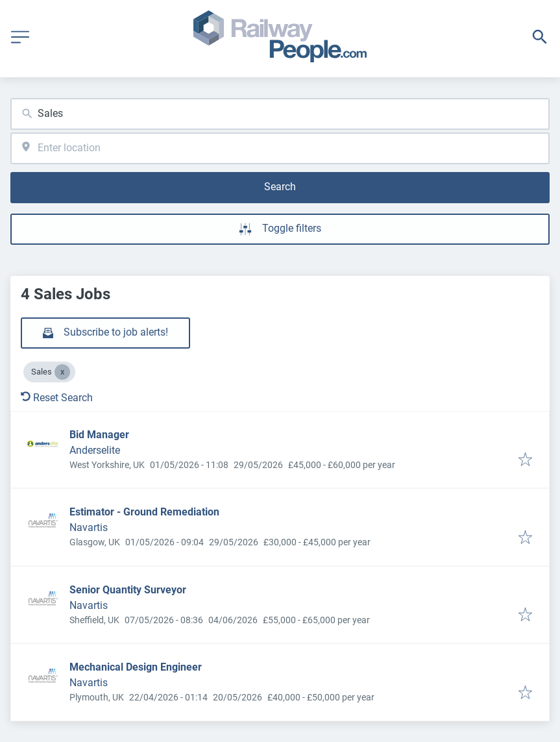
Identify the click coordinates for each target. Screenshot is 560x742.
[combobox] (280, 114)
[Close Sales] (62, 372)
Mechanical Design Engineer (136, 667)
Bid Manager (99, 435)
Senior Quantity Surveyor (128, 590)
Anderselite (95, 450)
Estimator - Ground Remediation (144, 512)
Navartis (89, 527)
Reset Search (57, 398)
